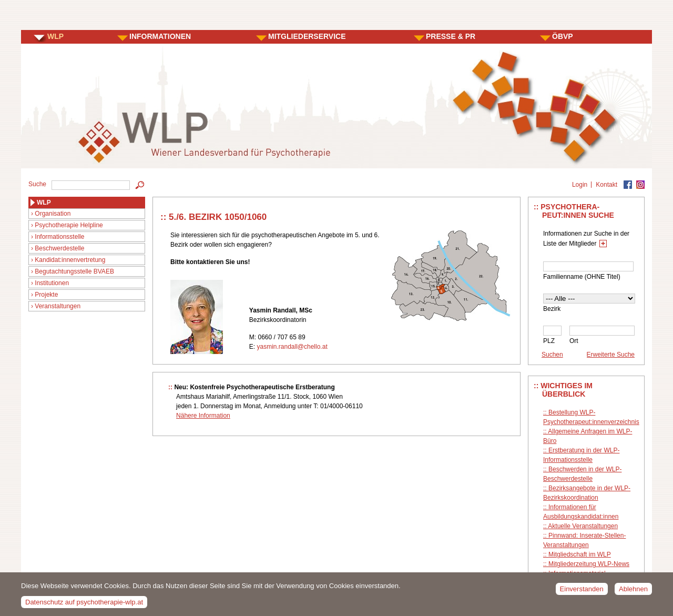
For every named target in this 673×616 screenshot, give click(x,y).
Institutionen (52, 283)
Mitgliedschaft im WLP (580, 554)
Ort (574, 341)
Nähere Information (203, 416)
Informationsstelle (59, 237)
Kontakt (606, 185)
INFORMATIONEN (160, 36)
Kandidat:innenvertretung (70, 260)
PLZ (549, 341)
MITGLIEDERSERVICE (307, 36)
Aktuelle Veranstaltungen (583, 526)
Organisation (53, 214)
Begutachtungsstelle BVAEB (74, 271)
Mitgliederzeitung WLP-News (589, 564)
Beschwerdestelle (59, 248)
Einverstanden (582, 592)
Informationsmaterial (577, 573)
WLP (55, 36)
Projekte (46, 295)
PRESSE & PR (451, 36)
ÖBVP (563, 36)
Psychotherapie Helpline (69, 225)
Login (580, 185)
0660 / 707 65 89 (281, 337)
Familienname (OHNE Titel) (582, 277)
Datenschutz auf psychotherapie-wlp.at (84, 605)
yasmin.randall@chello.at (292, 347)
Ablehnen (633, 592)
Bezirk (552, 309)
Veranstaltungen (58, 306)
